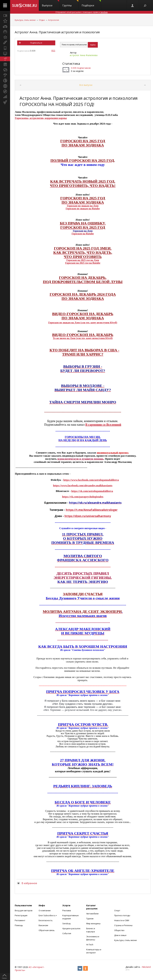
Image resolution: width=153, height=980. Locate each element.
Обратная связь (47, 930)
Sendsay (67, 923)
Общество (119, 930)
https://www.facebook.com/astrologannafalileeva (91, 480)
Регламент (20, 920)
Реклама (67, 910)
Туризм (90, 919)
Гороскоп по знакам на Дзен (83, 206)
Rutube (90, 234)
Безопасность (46, 920)
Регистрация (21, 915)
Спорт (117, 910)
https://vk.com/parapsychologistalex (83, 497)
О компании (45, 910)
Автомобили (92, 914)
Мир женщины (93, 923)
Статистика (71, 64)
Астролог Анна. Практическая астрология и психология (57, 32)
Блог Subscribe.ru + (48, 915)
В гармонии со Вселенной (103, 425)
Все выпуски (86, 85)
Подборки (91, 4)
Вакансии (43, 925)
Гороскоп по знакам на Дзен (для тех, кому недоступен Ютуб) (83, 323)
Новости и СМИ (122, 920)
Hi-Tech (90, 945)
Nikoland (146, 967)
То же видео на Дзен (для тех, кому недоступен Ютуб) (83, 338)
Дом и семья (120, 935)
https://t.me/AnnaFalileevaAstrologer (92, 510)
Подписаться (36, 43)
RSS (53, 51)
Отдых (42, 20)
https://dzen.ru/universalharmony (88, 516)
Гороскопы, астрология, (30, 118)
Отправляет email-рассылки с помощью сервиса (82, 12)
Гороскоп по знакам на (79, 209)
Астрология (54, 20)
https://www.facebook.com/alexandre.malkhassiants (83, 486)
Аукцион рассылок (71, 928)
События (67, 933)
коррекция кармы (56, 118)
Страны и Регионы (123, 925)
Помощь (19, 925)
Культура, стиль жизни (25, 20)
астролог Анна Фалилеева (84, 55)
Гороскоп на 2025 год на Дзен (83, 260)
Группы (70, 4)
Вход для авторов (24, 910)
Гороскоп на (79, 234)
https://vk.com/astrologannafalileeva (92, 491)
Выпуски (51, 4)
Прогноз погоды (122, 915)
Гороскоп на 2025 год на (79, 263)
